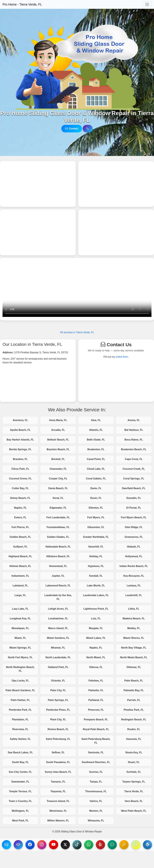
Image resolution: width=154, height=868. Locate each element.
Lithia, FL (134, 609)
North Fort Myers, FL (20, 657)
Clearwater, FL (58, 469)
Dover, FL (96, 498)
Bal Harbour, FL (134, 430)
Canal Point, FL (96, 459)
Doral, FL (58, 498)
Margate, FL (96, 628)
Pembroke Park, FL (20, 710)
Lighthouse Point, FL (96, 609)
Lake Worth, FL (96, 586)
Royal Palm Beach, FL (96, 729)
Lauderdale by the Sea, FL (58, 597)
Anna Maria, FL (58, 420)
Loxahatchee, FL (58, 618)
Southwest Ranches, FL (96, 762)
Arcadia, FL (58, 430)
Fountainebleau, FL (58, 527)
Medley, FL (134, 628)
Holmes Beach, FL (20, 566)
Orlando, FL (58, 681)
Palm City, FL (58, 690)
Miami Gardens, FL (58, 638)
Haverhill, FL (96, 547)
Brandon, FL (20, 459)
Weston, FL (96, 811)
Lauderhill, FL (134, 595)
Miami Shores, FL (134, 638)
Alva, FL (96, 420)
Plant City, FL (58, 720)
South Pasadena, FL (58, 762)
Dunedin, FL (134, 498)
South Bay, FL (20, 762)
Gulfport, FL (20, 547)
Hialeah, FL (134, 547)
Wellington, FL (20, 811)
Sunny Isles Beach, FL (58, 772)
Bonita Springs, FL (20, 449)
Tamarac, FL (58, 782)
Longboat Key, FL (20, 618)
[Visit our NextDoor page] (119, 845)
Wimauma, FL (96, 821)
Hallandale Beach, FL (58, 547)
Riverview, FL (20, 729)
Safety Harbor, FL (20, 739)
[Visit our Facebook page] (35, 845)
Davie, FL (96, 488)
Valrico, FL (96, 801)
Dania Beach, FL (58, 488)
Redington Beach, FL (134, 720)
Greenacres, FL (134, 537)
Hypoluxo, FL (96, 566)
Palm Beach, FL (134, 681)
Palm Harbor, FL (20, 700)
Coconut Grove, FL (20, 479)
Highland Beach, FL (20, 556)
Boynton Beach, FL (58, 449)
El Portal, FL (134, 508)
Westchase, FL (58, 811)
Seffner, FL (58, 752)
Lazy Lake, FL (20, 609)
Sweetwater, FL (20, 782)
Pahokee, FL (96, 681)
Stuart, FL (134, 762)
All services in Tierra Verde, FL (77, 332)
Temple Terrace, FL (20, 791)
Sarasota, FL (134, 739)
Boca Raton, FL (134, 440)
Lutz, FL (96, 618)
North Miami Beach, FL (134, 657)
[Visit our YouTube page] (59, 845)
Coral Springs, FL (134, 479)
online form (122, 357)
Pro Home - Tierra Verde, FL (22, 4)
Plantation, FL (20, 720)
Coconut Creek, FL (134, 469)
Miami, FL (20, 638)
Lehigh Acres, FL (58, 609)
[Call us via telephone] (88, 129)
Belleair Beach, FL (58, 440)
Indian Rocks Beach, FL (134, 566)
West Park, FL (20, 821)
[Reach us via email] (11, 845)
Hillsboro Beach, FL (58, 556)
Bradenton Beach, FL (134, 449)
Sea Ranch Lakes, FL (20, 752)
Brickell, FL (58, 459)
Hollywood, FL (134, 556)
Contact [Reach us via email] (72, 129)
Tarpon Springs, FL (134, 782)
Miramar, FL (58, 648)
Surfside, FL (134, 772)
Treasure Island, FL (58, 801)
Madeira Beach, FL (134, 618)
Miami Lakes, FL (96, 638)
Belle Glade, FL (96, 440)
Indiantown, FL (20, 576)
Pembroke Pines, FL (58, 710)
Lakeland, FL (20, 586)
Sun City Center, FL (20, 772)
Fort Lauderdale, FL (58, 517)
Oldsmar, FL (134, 667)
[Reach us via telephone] (23, 845)
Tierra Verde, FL (134, 791)
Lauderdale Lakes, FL (96, 595)
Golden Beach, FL (20, 537)
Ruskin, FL (134, 729)
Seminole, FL (96, 752)
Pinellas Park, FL (134, 710)
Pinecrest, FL (96, 710)
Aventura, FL (20, 420)
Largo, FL (20, 595)
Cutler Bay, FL (20, 488)
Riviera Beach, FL (58, 729)
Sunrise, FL (96, 772)
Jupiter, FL (58, 576)
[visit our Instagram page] (47, 845)
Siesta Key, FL (134, 752)
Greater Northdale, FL (96, 537)
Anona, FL (134, 420)
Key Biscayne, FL (134, 576)
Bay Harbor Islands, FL (20, 440)
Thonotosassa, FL (96, 791)
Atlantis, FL (96, 430)
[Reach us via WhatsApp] (95, 845)
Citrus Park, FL (20, 469)
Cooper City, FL (58, 479)
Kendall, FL (96, 576)
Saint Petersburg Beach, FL (96, 741)
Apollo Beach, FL (20, 430)
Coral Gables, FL (96, 479)
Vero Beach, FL (134, 801)
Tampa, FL (96, 782)
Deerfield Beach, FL (134, 488)
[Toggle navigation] (147, 4)
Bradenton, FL (96, 449)
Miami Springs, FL (20, 648)
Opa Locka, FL (20, 681)
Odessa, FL (96, 667)
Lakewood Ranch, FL (58, 586)
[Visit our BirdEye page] (131, 845)
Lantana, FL (134, 586)
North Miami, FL (96, 657)
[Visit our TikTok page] (83, 845)
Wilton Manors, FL (58, 821)
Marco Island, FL (58, 628)
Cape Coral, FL (134, 459)
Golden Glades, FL (58, 537)
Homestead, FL (58, 566)
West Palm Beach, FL (134, 811)
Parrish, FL (134, 700)
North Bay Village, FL (134, 648)
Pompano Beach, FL (96, 720)
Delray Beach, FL (20, 498)
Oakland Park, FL (58, 667)
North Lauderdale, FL (58, 657)
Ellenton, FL (96, 508)
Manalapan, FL (20, 628)
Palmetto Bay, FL (134, 690)
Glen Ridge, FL (134, 527)
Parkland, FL (96, 700)
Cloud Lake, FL (96, 469)
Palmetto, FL (96, 690)
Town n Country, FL (20, 801)
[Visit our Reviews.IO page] (143, 845)
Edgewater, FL (58, 508)
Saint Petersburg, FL (58, 739)
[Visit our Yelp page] (107, 845)
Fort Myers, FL (96, 517)
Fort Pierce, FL (20, 527)
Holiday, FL (96, 556)
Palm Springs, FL (58, 700)
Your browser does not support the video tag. (77, 289)
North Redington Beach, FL (20, 669)
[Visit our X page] (71, 845)
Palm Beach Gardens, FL (20, 690)
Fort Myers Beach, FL (134, 517)
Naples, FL (20, 508)
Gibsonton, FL (96, 527)
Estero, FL (20, 517)
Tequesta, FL (58, 791)
